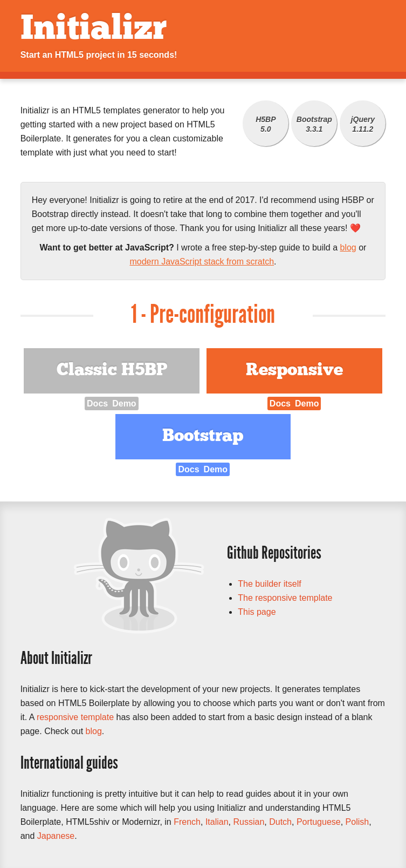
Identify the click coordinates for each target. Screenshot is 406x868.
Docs (97, 404)
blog (348, 247)
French (187, 822)
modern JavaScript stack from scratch (202, 262)
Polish (357, 822)
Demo (124, 404)
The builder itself (269, 584)
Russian (249, 822)
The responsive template (285, 598)
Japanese (56, 836)
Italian (217, 822)
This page (257, 612)
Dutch (280, 822)
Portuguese (319, 822)
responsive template (75, 717)
